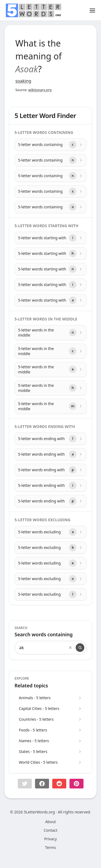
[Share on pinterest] (76, 784)
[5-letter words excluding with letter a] (50, 532)
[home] (33, 10)
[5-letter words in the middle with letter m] (50, 406)
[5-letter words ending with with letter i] (50, 485)
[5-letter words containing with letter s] (50, 191)
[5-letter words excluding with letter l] (50, 594)
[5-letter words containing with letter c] (50, 145)
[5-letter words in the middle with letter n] (50, 333)
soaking (23, 81)
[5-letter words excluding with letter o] (50, 579)
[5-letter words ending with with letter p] (50, 470)
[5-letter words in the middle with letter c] (50, 351)
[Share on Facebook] (42, 784)
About (51, 822)
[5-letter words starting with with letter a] (50, 300)
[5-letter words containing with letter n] (50, 160)
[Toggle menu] (92, 10)
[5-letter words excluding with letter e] (50, 563)
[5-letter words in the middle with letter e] (50, 369)
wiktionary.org (40, 90)
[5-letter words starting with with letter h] (50, 253)
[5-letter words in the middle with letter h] (50, 388)
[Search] (80, 648)
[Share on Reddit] (59, 784)
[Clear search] (70, 648)
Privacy (50, 839)
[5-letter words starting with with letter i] (50, 238)
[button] (25, 784)
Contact (50, 830)
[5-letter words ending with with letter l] (50, 439)
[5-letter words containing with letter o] (50, 207)
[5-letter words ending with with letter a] (50, 454)
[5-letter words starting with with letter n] (50, 269)
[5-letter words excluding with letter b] (50, 548)
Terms (50, 847)
